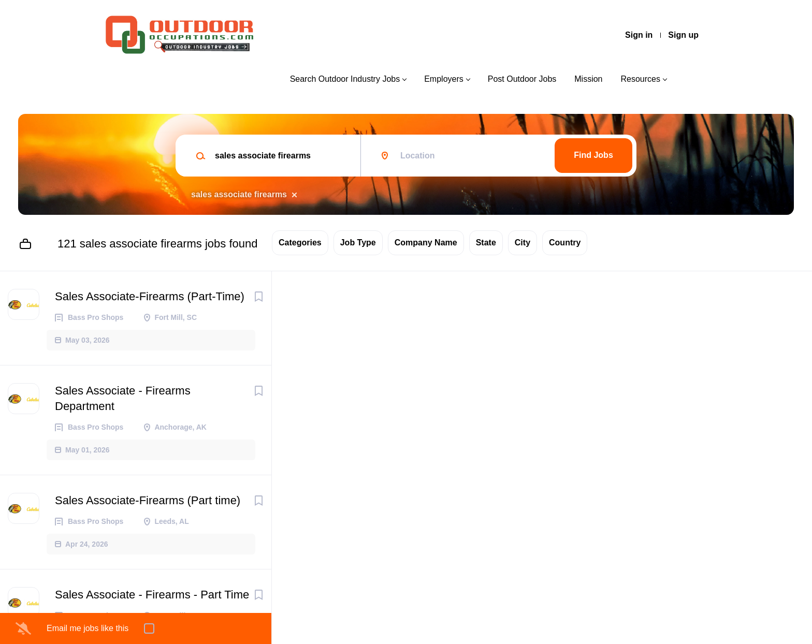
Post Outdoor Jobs (522, 79)
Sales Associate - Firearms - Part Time (152, 595)
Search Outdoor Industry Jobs (345, 79)
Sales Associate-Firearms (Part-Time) (150, 296)
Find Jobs (593, 155)
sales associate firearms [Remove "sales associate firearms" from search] (239, 194)
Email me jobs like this (88, 628)
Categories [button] (300, 243)
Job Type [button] (358, 243)
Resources (641, 79)
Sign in (639, 35)
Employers (444, 79)
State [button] (486, 243)
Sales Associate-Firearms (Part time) (148, 500)
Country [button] (565, 243)
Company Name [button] (426, 243)
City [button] (523, 243)
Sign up (683, 35)
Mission (588, 79)
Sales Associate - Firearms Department (123, 398)
